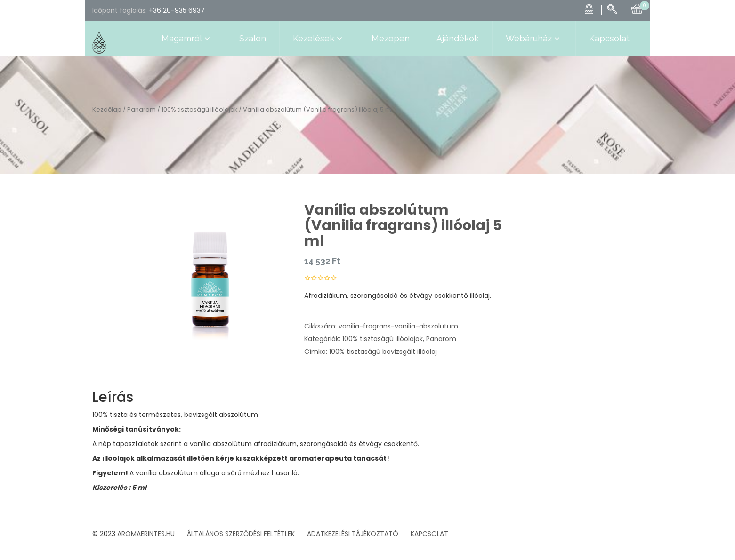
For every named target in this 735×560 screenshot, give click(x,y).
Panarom (141, 109)
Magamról (187, 39)
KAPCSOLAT (429, 534)
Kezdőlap (107, 109)
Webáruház (534, 39)
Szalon (253, 38)
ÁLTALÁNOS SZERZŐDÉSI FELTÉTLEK (241, 534)
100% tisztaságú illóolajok (199, 109)
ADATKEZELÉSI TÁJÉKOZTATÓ (353, 534)
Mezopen (391, 38)
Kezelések (319, 39)
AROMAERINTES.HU (146, 534)
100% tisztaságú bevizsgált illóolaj (383, 352)
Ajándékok (458, 38)
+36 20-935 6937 (177, 10)
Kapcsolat (609, 38)
